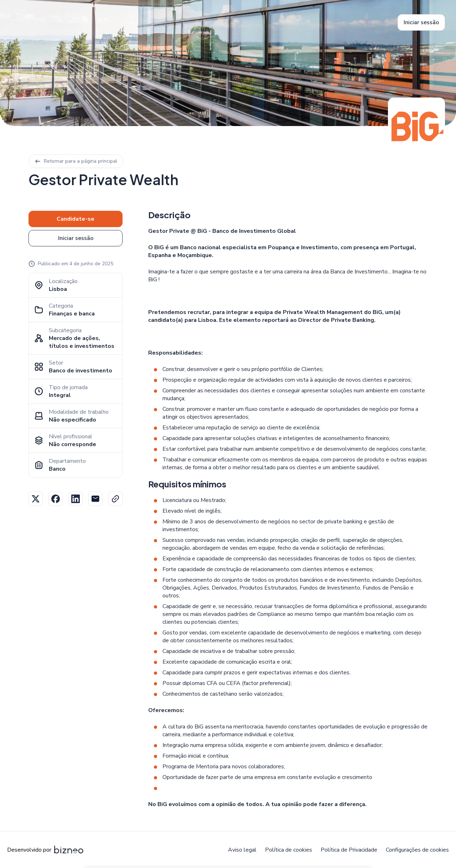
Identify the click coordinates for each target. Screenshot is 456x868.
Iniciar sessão (421, 22)
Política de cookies (289, 850)
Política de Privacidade (349, 850)
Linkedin (76, 499)
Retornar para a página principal (76, 161)
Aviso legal (242, 850)
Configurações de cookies (417, 850)
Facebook (56, 499)
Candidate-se (76, 219)
